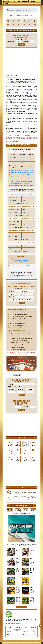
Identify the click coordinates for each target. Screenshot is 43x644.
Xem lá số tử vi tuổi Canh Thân (18, 349)
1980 (31, 157)
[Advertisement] (21, 61)
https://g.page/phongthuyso (15, 624)
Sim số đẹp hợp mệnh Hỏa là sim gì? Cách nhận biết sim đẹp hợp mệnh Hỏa (18, 588)
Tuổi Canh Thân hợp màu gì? (18, 347)
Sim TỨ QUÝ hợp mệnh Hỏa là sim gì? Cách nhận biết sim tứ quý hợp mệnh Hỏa (32, 588)
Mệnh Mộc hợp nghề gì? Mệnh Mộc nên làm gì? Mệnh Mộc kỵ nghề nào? (18, 568)
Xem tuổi (13, 1)
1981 (22, 157)
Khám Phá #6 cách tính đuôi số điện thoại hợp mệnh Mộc (18, 597)
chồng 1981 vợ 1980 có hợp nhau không (21, 104)
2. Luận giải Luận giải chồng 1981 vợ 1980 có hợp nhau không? (21, 83)
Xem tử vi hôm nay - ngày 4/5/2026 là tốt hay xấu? (22, 173)
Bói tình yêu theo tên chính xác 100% (19, 269)
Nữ (19, 387)
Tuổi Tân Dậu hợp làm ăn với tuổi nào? (19, 314)
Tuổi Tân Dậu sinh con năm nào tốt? (19, 321)
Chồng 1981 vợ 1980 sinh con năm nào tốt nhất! (22, 170)
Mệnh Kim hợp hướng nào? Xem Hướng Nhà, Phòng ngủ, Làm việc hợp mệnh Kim (18, 578)
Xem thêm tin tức (21, 607)
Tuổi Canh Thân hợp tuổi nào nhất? (19, 340)
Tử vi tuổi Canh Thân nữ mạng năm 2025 (21, 334)
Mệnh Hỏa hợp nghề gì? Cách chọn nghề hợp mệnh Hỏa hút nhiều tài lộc (18, 559)
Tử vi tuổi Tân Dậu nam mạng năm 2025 (20, 312)
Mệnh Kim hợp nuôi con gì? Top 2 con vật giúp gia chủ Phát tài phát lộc (32, 568)
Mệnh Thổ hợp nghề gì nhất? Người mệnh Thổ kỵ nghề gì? (32, 559)
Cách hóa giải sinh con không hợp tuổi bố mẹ (21, 266)
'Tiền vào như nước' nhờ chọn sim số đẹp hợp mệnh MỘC (32, 597)
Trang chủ (6, 1)
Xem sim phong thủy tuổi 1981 (17, 323)
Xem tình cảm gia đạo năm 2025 (21, 262)
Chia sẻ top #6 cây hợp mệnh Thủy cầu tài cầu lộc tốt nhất (21, 543)
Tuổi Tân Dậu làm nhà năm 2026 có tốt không (21, 317)
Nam (15, 387)
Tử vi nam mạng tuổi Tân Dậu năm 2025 (20, 175)
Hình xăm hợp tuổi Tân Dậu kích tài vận (20, 183)
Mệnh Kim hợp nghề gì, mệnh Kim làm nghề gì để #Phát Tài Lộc (18, 549)
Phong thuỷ (26, 1)
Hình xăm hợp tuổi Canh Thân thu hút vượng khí (22, 185)
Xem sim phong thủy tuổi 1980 (18, 345)
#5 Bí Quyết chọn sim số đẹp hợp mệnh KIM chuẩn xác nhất (32, 578)
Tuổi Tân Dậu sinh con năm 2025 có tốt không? (22, 179)
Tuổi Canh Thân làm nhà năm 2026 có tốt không (22, 338)
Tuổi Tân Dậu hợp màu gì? (17, 326)
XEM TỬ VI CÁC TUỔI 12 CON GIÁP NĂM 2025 (21, 16)
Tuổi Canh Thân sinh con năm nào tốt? (20, 343)
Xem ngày (6, 3)
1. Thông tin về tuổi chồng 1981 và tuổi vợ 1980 (20, 81)
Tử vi (19, 1)
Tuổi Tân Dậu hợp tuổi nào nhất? (18, 319)
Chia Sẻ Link (18, 375)
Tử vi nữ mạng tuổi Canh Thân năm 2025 (20, 177)
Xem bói (33, 1)
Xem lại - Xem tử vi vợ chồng (22, 260)
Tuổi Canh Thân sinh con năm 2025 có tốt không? (22, 181)
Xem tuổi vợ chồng (24, 89)
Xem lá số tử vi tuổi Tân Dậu (17, 328)
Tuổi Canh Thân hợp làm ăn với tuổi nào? (21, 336)
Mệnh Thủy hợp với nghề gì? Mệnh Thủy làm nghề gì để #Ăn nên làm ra (32, 549)
